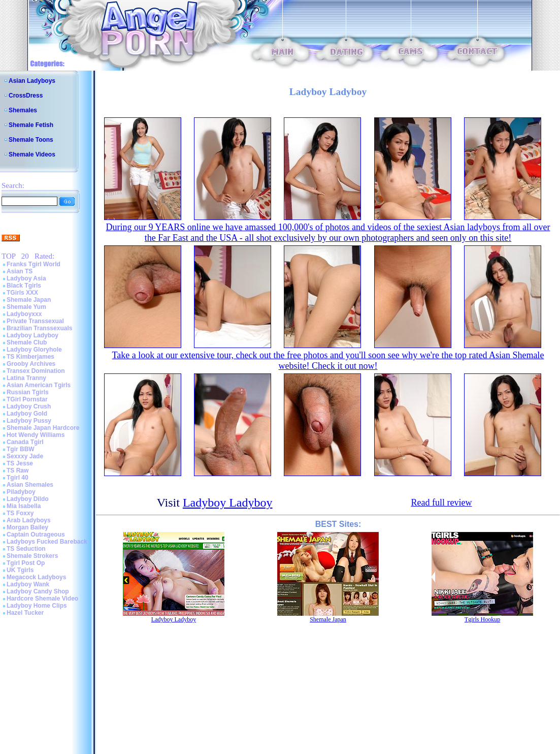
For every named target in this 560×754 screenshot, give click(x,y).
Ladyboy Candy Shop (38, 591)
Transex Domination (36, 371)
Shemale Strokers (32, 556)
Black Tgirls (24, 286)
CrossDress (26, 96)
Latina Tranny (26, 378)
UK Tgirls (20, 570)
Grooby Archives (31, 364)
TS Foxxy (20, 513)
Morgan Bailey (27, 527)
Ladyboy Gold (27, 414)
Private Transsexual (35, 321)
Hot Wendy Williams (36, 435)
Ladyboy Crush (29, 406)
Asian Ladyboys (32, 81)
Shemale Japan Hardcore (43, 428)
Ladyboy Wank (28, 584)
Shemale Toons (31, 140)
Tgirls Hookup (482, 619)
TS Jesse (20, 463)
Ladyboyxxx (24, 314)
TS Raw (18, 470)
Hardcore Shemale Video (42, 599)
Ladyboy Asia (26, 278)
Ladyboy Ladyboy (32, 335)
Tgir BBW (21, 449)
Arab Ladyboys (29, 520)
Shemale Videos (32, 154)
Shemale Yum (26, 307)
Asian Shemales (30, 485)
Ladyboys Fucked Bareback (47, 542)
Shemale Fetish (31, 125)
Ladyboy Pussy (29, 421)
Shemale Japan (29, 300)
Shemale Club (27, 342)
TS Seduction (26, 549)
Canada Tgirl (25, 442)
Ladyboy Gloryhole (34, 350)
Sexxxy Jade (25, 456)
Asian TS (20, 271)
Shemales (23, 110)
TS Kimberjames (30, 357)
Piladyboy (21, 492)
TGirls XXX (22, 293)
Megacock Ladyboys (36, 577)
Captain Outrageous (36, 535)
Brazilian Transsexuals (39, 328)
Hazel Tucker (25, 613)
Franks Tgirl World (34, 264)
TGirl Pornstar (27, 399)
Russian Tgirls (28, 392)
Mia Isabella (24, 506)
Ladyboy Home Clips (37, 606)
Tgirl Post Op (26, 563)
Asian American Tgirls (39, 385)
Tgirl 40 (18, 478)
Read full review (441, 502)
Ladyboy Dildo (28, 499)
